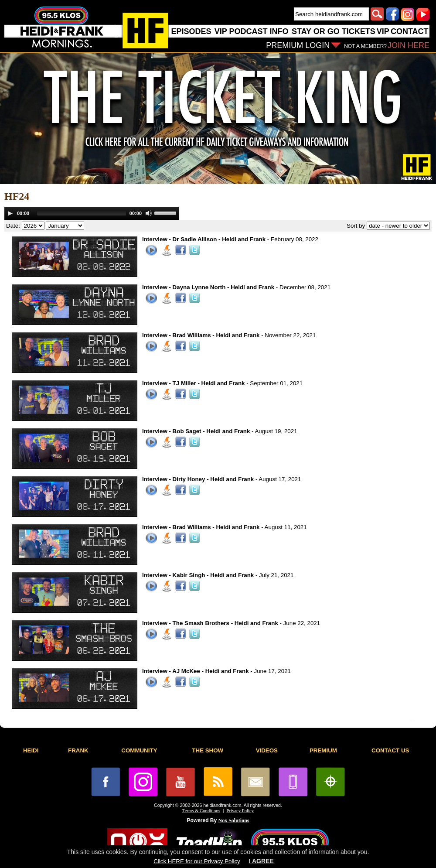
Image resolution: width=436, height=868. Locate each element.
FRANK (78, 750)
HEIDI (31, 750)
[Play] (10, 213)
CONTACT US (390, 750)
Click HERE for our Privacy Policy (197, 861)
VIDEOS (267, 750)
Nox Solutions (234, 820)
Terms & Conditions (201, 811)
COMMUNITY (139, 750)
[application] (92, 213)
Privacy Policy (240, 811)
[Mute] (149, 213)
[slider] (82, 213)
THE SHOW (208, 750)
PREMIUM (323, 750)
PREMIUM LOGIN (298, 45)
